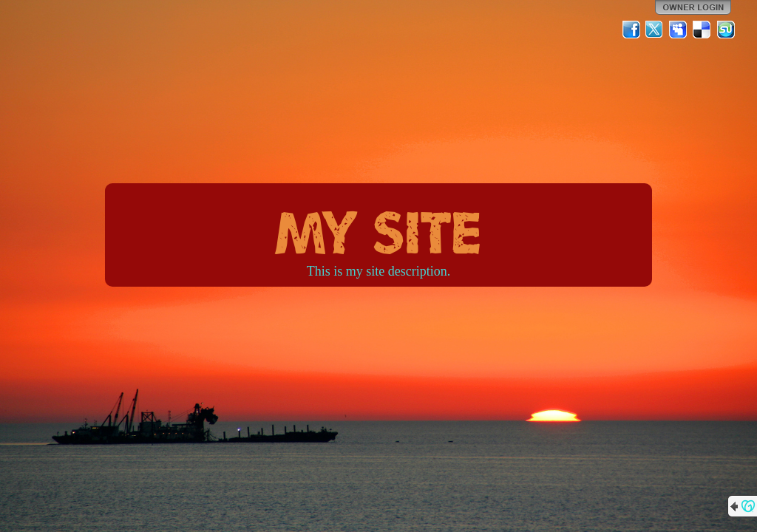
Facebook (631, 30)
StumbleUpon (726, 30)
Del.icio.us (702, 30)
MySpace (679, 30)
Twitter (655, 30)
